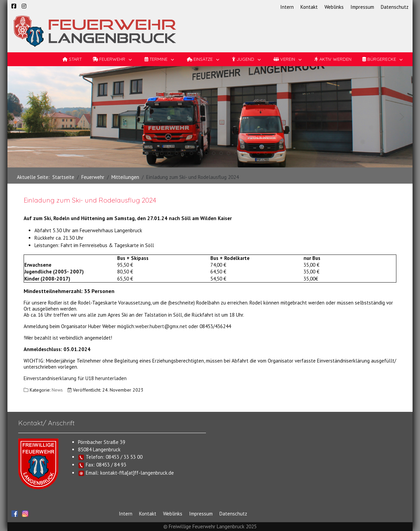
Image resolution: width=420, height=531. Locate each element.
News (57, 390)
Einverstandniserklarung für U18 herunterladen (75, 378)
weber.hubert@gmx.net (161, 326)
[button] (18, 117)
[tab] (147, 153)
